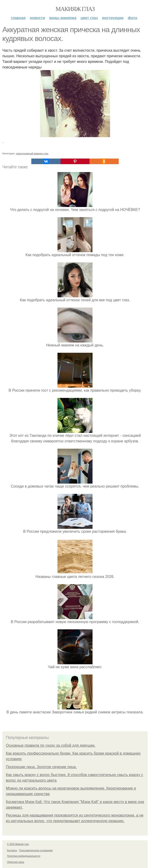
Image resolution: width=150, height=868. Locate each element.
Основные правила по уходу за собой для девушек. (51, 745)
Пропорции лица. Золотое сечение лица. (41, 767)
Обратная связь (16, 862)
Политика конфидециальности (24, 856)
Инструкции (113, 18)
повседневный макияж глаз (32, 153)
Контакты (12, 850)
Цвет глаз (89, 18)
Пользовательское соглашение (36, 850)
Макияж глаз (75, 9)
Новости (37, 18)
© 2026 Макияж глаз (18, 844)
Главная (18, 18)
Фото (133, 18)
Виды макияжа (63, 18)
